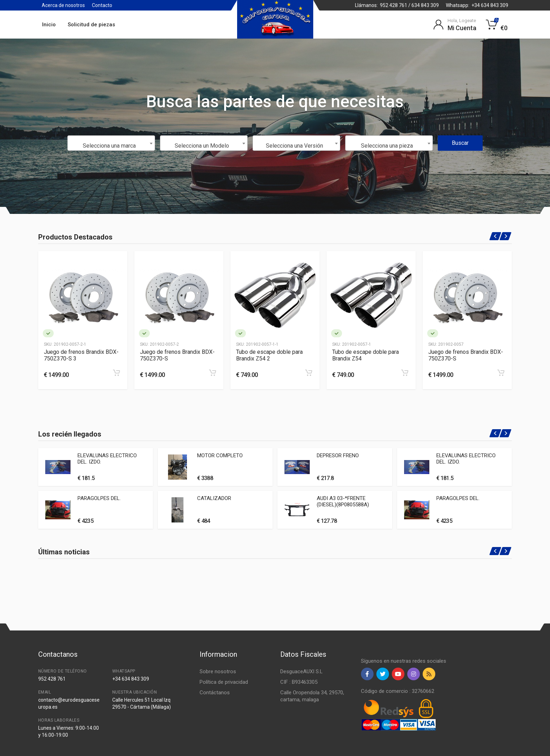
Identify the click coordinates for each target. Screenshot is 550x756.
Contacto (102, 5)
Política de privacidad (224, 682)
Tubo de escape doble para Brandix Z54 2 (269, 355)
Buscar (460, 143)
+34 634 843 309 (490, 5)
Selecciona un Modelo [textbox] (202, 146)
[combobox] (111, 143)
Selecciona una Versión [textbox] (294, 146)
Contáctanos (215, 693)
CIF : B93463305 (299, 682)
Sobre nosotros (218, 671)
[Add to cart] (116, 373)
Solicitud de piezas (91, 25)
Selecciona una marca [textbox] (109, 146)
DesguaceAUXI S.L (301, 671)
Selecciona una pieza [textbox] (387, 146)
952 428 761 (394, 5)
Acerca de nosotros (63, 5)
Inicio (49, 25)
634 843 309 (425, 5)
